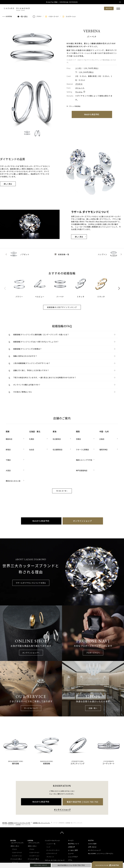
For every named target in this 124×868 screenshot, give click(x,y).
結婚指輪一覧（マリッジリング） (42, 800)
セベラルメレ (33, 856)
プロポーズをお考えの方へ (76, 858)
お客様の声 (71, 825)
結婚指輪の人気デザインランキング (62, 307)
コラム (70, 838)
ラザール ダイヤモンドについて (55, 838)
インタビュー (73, 841)
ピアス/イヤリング (52, 831)
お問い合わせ (92, 825)
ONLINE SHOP (40, 865)
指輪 (71, 844)
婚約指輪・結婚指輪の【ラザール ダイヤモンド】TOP (16, 800)
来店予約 (91, 818)
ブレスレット (50, 834)
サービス (71, 818)
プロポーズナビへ (93, 630)
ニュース (71, 831)
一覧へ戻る (23, 16)
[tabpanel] (22, 287)
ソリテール (15, 853)
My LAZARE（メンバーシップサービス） (101, 831)
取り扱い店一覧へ (62, 469)
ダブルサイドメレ (17, 859)
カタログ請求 (92, 822)
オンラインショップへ (31, 630)
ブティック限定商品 (75, 106)
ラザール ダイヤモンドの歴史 (55, 845)
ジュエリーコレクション (52, 818)
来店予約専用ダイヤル (71, 865)
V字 (13, 846)
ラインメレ (32, 859)
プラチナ (37, 17)
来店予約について (74, 822)
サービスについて (31, 686)
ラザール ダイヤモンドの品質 (55, 841)
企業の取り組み (51, 848)
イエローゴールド (52, 17)
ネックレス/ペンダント (53, 828)
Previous (5, 288)
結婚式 (72, 854)
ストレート (80, 88)
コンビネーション (69, 17)
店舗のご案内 (72, 861)
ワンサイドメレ (16, 856)
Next (119, 288)
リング (48, 825)
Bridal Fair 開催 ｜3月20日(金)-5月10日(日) (62, 2)
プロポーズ (73, 851)
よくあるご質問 (73, 828)
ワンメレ (79, 92)
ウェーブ (14, 843)
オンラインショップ (94, 828)
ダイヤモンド (73, 848)
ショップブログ (73, 834)
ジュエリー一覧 (51, 822)
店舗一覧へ (93, 686)
